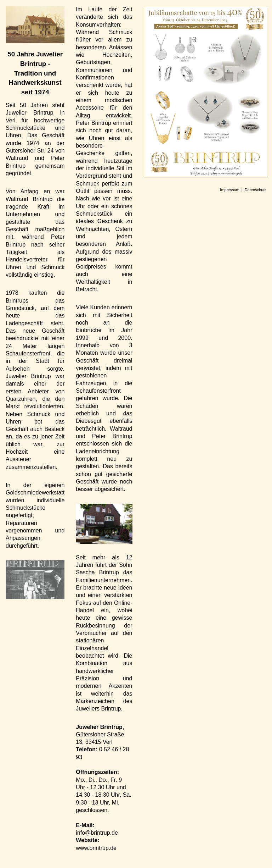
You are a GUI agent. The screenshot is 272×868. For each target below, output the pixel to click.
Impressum (229, 190)
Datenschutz (256, 190)
